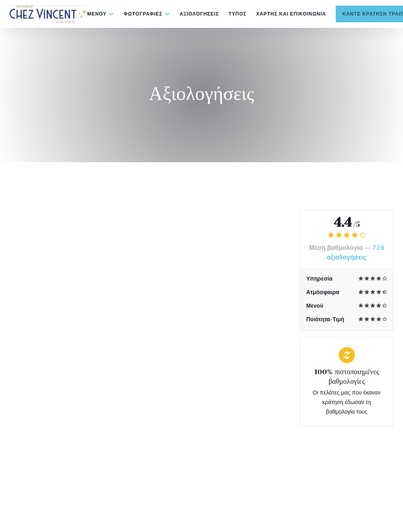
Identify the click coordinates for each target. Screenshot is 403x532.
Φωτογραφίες (147, 14)
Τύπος (238, 14)
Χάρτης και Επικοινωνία (291, 14)
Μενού (101, 14)
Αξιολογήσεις (199, 14)
